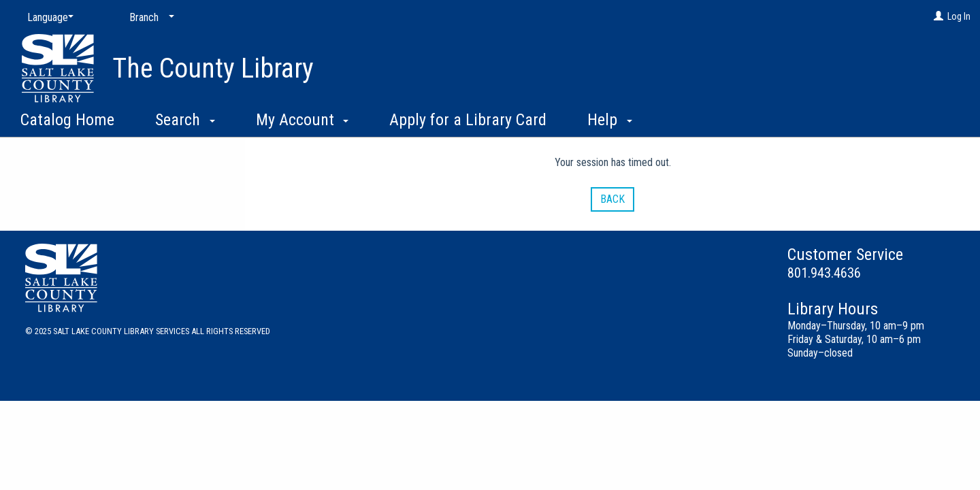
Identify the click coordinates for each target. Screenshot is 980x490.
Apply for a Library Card (468, 120)
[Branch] (149, 18)
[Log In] (938, 16)
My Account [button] (303, 120)
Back (612, 199)
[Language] (48, 18)
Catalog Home (67, 120)
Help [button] (610, 120)
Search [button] (185, 120)
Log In (959, 16)
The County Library (213, 68)
